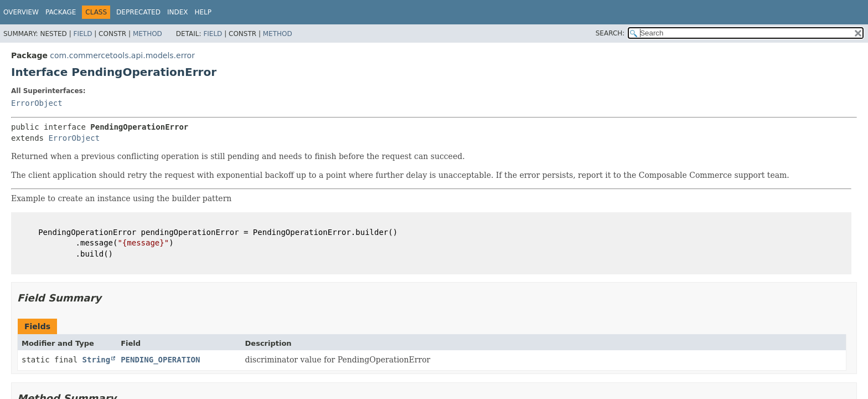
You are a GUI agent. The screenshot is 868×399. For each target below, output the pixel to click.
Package (61, 12)
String (97, 360)
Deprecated (138, 12)
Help (203, 12)
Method (148, 34)
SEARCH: (610, 33)
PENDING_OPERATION (160, 360)
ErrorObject (37, 103)
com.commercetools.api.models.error (122, 55)
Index (178, 12)
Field (82, 34)
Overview (21, 12)
